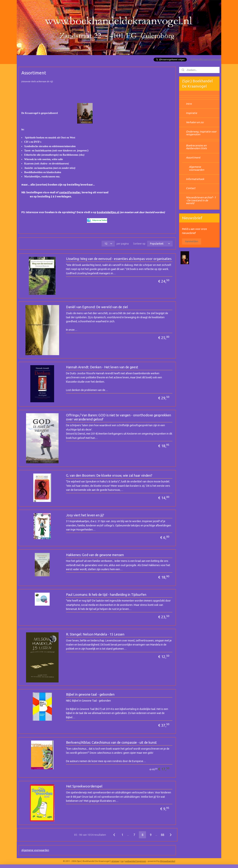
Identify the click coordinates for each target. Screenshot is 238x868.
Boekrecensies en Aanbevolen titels (196, 147)
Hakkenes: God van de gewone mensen (95, 555)
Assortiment (193, 158)
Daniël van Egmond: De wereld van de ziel (97, 307)
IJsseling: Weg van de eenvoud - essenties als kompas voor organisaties (119, 259)
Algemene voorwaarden (35, 850)
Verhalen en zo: (195, 122)
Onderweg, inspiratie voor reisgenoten (201, 133)
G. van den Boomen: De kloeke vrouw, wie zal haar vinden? (109, 475)
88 (163, 835)
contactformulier (70, 192)
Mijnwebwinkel (168, 861)
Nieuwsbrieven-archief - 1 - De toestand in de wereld (201, 200)
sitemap (115, 861)
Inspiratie (192, 113)
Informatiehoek (195, 179)
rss (122, 861)
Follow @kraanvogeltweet (206, 59)
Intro (189, 104)
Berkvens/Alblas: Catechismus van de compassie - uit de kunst (111, 742)
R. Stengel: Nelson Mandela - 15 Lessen (95, 634)
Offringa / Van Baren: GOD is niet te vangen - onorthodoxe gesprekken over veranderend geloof (119, 417)
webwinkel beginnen (136, 861)
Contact (191, 188)
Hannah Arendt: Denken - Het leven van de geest (102, 367)
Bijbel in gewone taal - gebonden (90, 694)
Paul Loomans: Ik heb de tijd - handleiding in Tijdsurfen (106, 595)
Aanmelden (192, 241)
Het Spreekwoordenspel (84, 786)
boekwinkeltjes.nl (108, 212)
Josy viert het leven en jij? (85, 515)
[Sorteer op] (160, 244)
